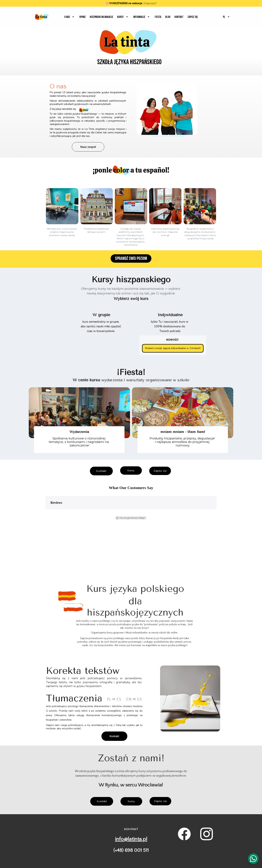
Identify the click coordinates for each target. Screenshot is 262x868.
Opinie (83, 17)
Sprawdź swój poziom (131, 259)
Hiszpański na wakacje (101, 17)
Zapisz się (193, 17)
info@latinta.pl (131, 839)
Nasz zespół (88, 147)
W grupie (101, 315)
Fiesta (158, 17)
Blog (168, 17)
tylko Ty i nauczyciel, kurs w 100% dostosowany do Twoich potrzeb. (170, 327)
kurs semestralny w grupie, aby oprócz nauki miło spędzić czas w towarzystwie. (101, 327)
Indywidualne (170, 315)
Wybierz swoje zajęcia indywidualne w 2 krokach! (173, 348)
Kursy (131, 470)
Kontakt (179, 17)
